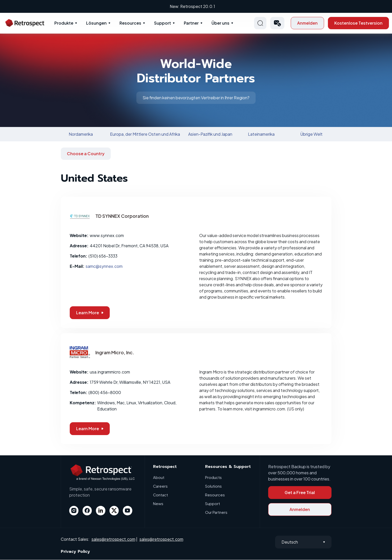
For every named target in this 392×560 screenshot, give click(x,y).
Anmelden (307, 23)
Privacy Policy (75, 552)
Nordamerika (81, 134)
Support (163, 23)
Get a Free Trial (300, 493)
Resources (130, 23)
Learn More (90, 313)
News (158, 504)
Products (213, 478)
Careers (160, 486)
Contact (161, 495)
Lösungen (96, 23)
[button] (277, 23)
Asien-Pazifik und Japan (210, 134)
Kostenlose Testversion (358, 23)
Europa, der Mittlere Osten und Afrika (145, 134)
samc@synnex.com (104, 266)
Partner (191, 23)
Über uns (220, 23)
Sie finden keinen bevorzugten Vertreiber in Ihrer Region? (196, 98)
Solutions (213, 486)
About (159, 478)
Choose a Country (86, 154)
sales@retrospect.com (113, 539)
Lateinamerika (261, 134)
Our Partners (216, 512)
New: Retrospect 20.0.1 (196, 6)
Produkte (64, 23)
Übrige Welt (311, 134)
